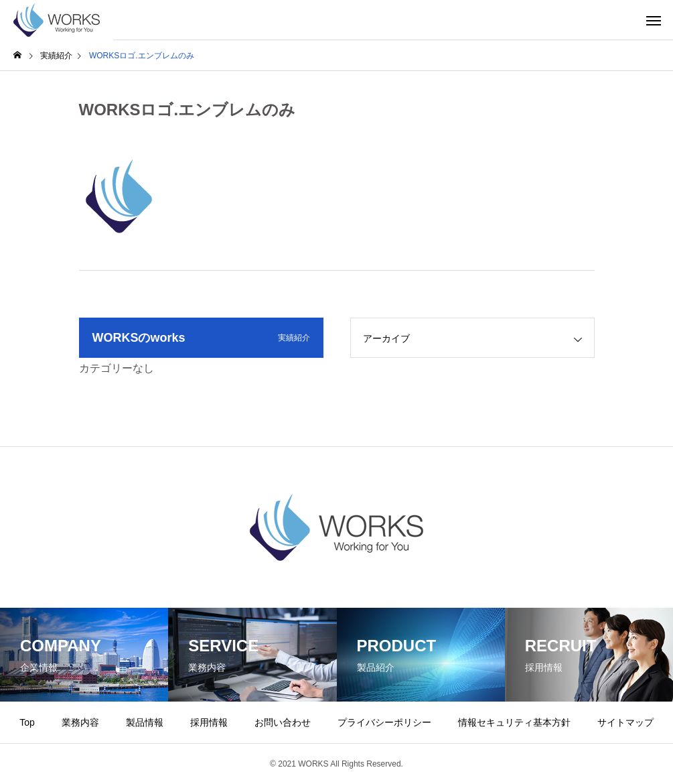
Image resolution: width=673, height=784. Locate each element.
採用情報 (209, 722)
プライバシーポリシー (384, 722)
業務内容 (80, 722)
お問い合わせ (283, 722)
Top (27, 722)
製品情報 (145, 722)
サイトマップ (625, 722)
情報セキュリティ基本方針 (514, 722)
